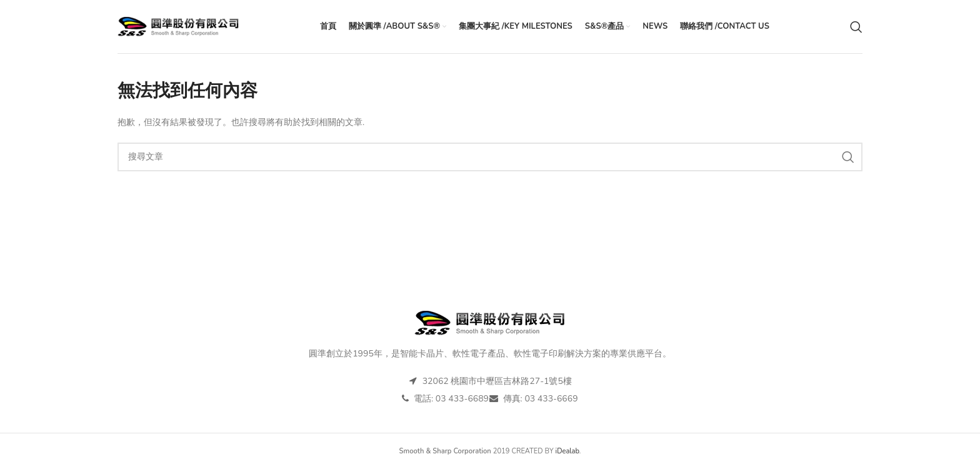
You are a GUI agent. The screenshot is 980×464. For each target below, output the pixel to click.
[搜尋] (856, 28)
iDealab (567, 454)
